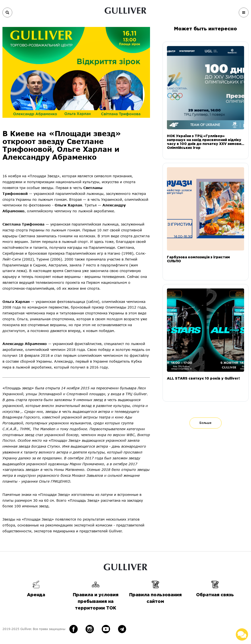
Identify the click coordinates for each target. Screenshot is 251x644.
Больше (206, 423)
